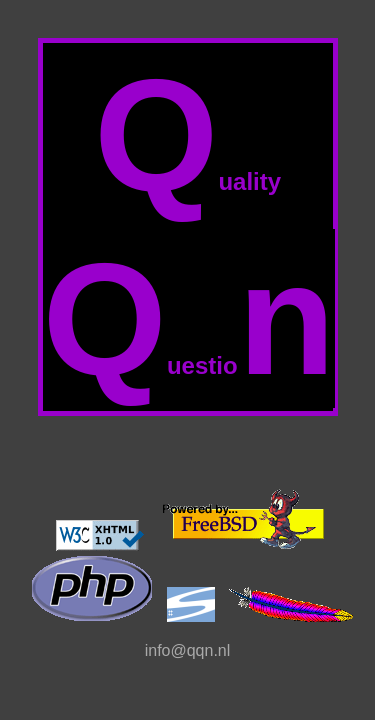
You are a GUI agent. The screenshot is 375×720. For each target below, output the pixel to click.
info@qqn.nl (188, 650)
